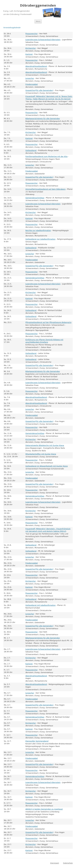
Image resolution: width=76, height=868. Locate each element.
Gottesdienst (31, 150)
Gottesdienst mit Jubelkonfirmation (41, 605)
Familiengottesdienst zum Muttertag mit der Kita (47, 156)
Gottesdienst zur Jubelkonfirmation (41, 239)
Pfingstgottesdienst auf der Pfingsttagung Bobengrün (49, 322)
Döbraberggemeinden (38, 5)
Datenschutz (68, 863)
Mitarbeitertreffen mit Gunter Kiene (41, 454)
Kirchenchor (31, 48)
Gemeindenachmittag (35, 198)
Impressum (55, 863)
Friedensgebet (32, 84)
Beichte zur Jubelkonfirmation (38, 230)
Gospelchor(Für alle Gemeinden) (40, 90)
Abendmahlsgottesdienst (36, 66)
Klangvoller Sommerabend (37, 741)
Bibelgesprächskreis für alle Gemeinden (43, 119)
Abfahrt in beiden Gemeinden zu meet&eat (44, 809)
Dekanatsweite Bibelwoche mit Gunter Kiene (45, 445)
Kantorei (29, 54)
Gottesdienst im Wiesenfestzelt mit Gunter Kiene (47, 466)
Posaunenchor (32, 34)
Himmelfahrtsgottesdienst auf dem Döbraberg (45, 189)
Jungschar (30, 78)
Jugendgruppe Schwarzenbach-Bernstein (43, 40)
